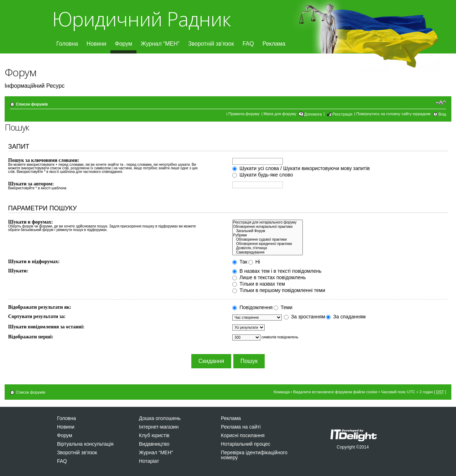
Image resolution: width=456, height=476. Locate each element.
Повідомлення (252, 307)
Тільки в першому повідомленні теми (279, 290)
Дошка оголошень (160, 418)
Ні (254, 262)
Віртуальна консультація (85, 444)
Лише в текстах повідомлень (269, 277)
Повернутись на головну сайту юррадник (393, 114)
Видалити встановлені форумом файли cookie (335, 392)
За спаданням (346, 317)
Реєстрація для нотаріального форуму (267, 222)
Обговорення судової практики (267, 240)
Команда (282, 392)
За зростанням (305, 317)
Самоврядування (267, 252)
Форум (123, 44)
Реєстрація (342, 114)
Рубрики (267, 235)
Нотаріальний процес (246, 444)
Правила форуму (244, 114)
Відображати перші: (31, 337)
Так (240, 262)
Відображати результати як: (40, 307)
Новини (97, 44)
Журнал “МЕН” (160, 44)
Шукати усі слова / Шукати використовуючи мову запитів (301, 168)
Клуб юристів (154, 435)
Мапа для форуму (280, 114)
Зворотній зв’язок (211, 44)
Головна (67, 44)
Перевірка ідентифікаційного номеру (254, 455)
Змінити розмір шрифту (441, 103)
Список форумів (32, 104)
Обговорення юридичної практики (267, 244)
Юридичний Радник (141, 19)
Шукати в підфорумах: (34, 262)
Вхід (442, 114)
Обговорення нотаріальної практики (267, 227)
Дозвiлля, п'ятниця (267, 248)
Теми (283, 307)
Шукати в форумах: (31, 222)
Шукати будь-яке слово (263, 175)
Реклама (274, 44)
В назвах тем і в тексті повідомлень (277, 271)
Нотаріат (149, 461)
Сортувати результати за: (37, 316)
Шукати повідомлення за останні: (46, 327)
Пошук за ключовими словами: (44, 160)
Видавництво (154, 444)
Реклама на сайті (241, 427)
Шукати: (18, 271)
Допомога (313, 114)
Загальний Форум (267, 231)
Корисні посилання (243, 435)
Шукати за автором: (31, 184)
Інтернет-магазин (159, 427)
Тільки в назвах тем (259, 284)
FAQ (248, 44)
